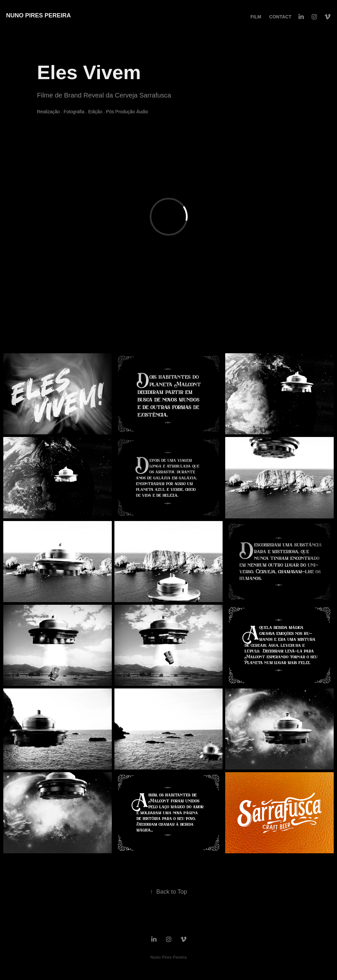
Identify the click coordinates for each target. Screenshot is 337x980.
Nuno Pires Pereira (38, 15)
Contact (280, 17)
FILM (256, 17)
